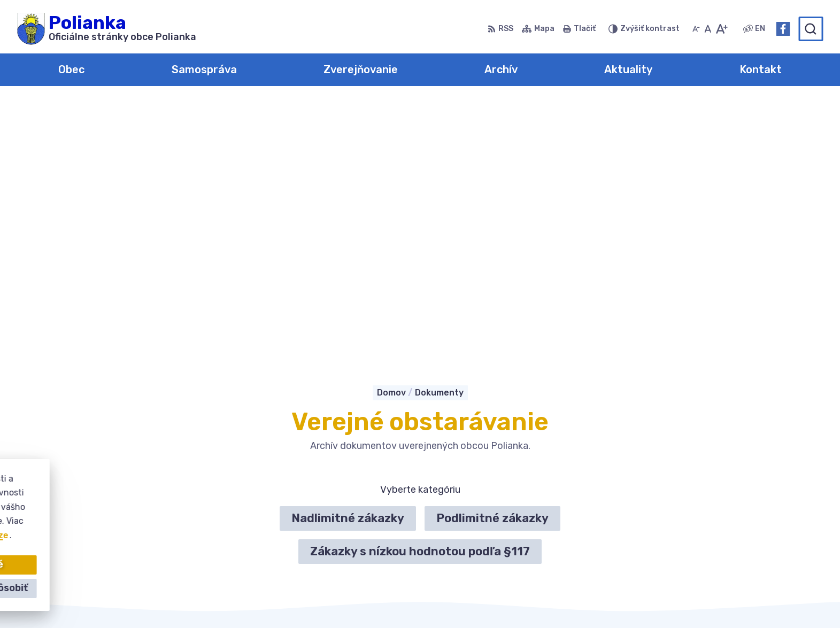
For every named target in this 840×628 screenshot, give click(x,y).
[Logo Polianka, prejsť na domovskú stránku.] (107, 29)
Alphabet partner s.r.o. (433, 599)
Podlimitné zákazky (492, 260)
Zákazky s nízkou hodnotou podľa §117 (420, 293)
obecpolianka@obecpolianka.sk (700, 528)
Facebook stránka (673, 541)
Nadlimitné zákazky (348, 260)
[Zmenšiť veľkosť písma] (696, 29)
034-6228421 (663, 517)
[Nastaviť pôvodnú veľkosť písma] (708, 29)
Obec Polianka (590, 599)
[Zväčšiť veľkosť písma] (722, 29)
